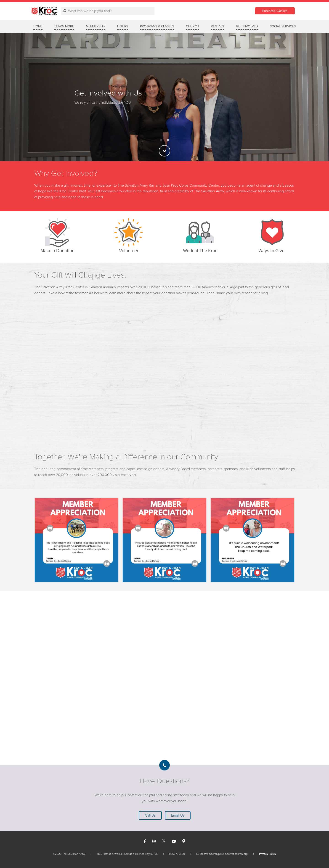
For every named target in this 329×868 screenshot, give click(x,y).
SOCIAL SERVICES (283, 26)
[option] (164, 97)
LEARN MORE (64, 26)
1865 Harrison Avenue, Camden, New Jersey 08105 (127, 854)
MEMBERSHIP (96, 26)
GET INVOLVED (247, 26)
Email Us (178, 815)
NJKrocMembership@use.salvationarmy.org (222, 854)
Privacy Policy (268, 854)
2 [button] (168, 140)
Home (38, 26)
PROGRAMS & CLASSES (157, 26)
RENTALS (218, 26)
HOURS (123, 26)
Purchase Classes (275, 11)
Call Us (150, 815)
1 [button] (161, 140)
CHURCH (192, 26)
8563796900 (177, 854)
